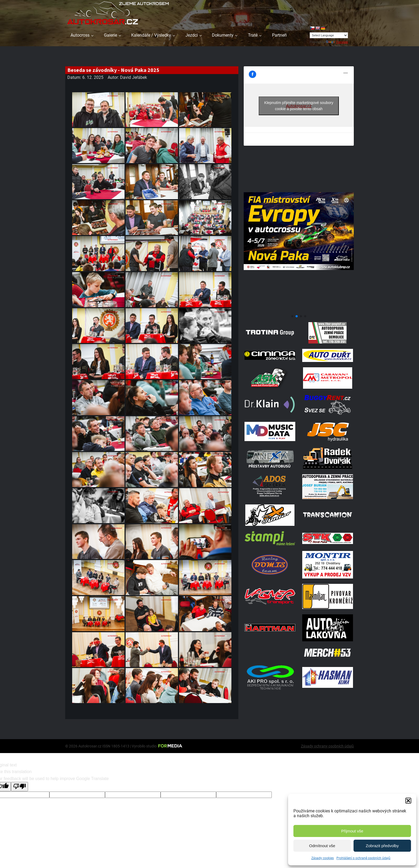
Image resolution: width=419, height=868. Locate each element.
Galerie (110, 35)
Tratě (253, 35)
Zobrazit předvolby (382, 846)
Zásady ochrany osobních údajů (327, 746)
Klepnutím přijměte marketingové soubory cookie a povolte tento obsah (299, 106)
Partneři (279, 35)
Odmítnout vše (322, 846)
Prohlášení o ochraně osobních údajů (363, 858)
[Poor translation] (20, 786)
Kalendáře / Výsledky (151, 35)
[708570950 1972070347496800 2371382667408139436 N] (299, 310)
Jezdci (192, 35)
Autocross (80, 35)
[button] (408, 801)
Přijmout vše (352, 831)
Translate (337, 42)
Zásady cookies (323, 858)
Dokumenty (223, 35)
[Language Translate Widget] (329, 35)
